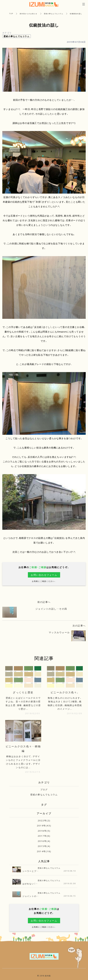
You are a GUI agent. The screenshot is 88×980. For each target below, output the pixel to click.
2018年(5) (44, 831)
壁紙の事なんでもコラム (54, 14)
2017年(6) (44, 836)
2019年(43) (44, 826)
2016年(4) (44, 841)
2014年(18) (44, 851)
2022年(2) (44, 820)
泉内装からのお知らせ (29, 14)
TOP (11, 14)
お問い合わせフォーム (44, 575)
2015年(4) (44, 846)
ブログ (44, 789)
